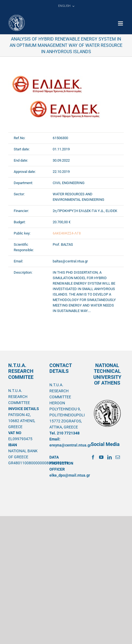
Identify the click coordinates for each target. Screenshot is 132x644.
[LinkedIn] (109, 457)
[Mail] (118, 457)
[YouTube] (101, 457)
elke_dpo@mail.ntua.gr (70, 475)
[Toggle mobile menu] (121, 23)
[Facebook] (93, 457)
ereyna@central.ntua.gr (70, 445)
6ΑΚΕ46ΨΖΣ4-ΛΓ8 (67, 233)
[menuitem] (66, 6)
